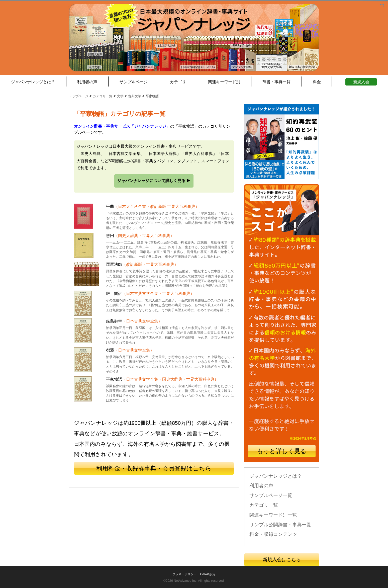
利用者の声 (87, 82)
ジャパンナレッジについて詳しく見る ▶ (154, 181)
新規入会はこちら (282, 560)
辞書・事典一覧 (276, 82)
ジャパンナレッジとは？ (33, 82)
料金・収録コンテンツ (273, 534)
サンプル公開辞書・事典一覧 (280, 525)
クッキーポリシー (184, 574)
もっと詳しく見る (282, 451)
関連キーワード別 (224, 82)
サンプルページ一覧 (271, 495)
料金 (317, 82)
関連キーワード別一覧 (273, 515)
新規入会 (361, 82)
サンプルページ (134, 82)
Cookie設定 (208, 574)
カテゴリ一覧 (264, 505)
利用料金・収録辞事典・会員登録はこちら (154, 468)
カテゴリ (178, 82)
